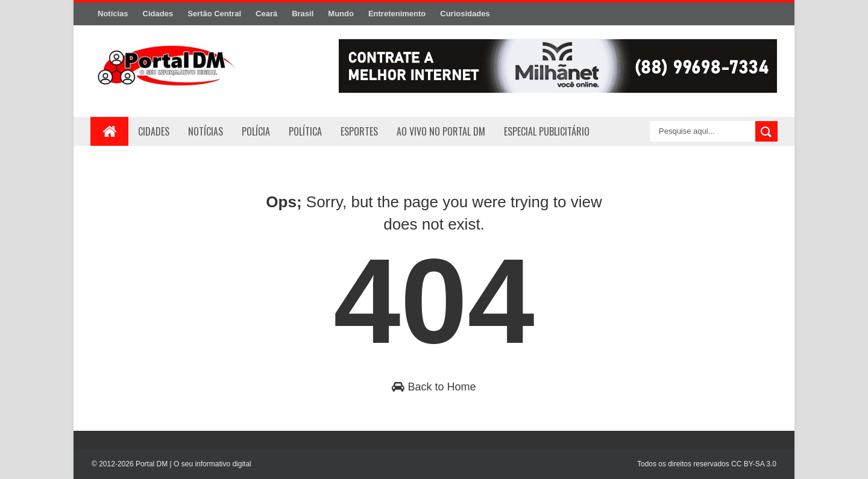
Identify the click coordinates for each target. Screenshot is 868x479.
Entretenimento (397, 14)
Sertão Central (214, 14)
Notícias (113, 14)
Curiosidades (465, 14)
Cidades (158, 14)
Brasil (303, 14)
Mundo (341, 14)
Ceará (266, 14)
